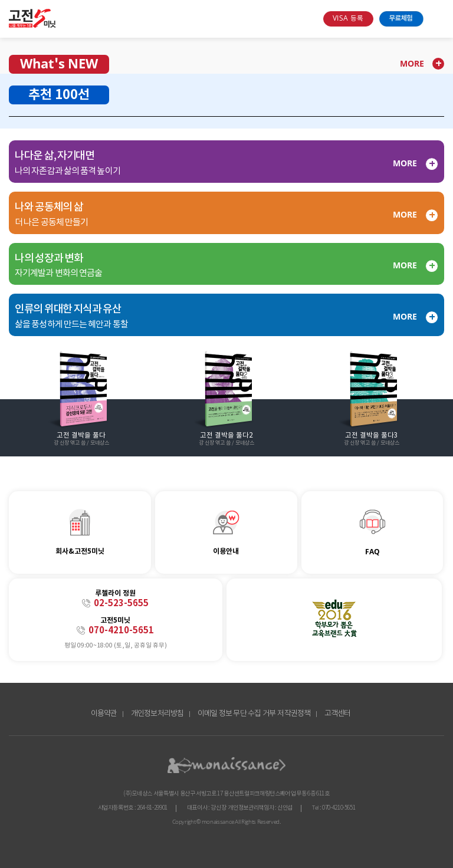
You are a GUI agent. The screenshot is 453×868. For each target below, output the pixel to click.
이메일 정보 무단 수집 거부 (237, 714)
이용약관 (104, 714)
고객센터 (338, 714)
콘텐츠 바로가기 (22, 11)
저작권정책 (294, 714)
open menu (437, 19)
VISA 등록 (348, 19)
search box (310, 19)
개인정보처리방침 (157, 714)
